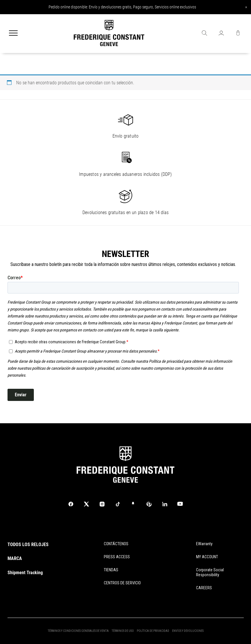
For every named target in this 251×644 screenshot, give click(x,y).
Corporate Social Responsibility (210, 572)
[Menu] (13, 34)
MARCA (15, 558)
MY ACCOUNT (207, 557)
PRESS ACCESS (117, 557)
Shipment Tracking (25, 573)
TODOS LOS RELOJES (28, 544)
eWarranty (204, 544)
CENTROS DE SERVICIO (122, 583)
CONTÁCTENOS (116, 544)
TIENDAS (111, 570)
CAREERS (204, 588)
